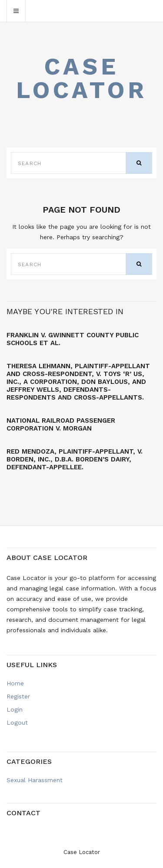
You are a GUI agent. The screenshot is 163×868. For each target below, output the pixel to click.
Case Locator (82, 78)
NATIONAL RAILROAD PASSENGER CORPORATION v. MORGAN (61, 424)
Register (18, 696)
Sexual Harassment (35, 780)
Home (15, 683)
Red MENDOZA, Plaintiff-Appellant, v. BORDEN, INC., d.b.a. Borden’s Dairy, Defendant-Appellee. (75, 459)
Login (15, 709)
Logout (17, 722)
